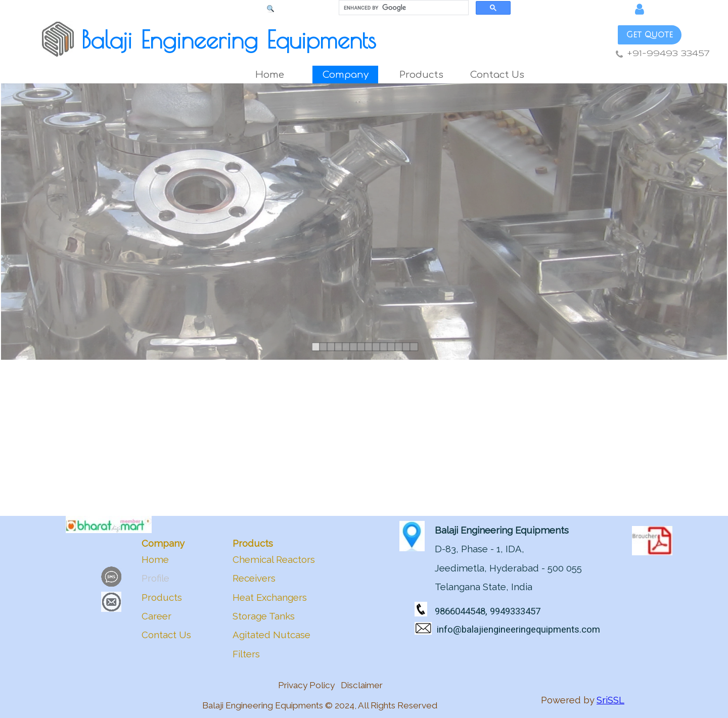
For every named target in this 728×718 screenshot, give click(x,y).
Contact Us (497, 75)
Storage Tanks (264, 616)
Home (270, 75)
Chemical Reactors (274, 559)
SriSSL (610, 700)
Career (156, 616)
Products (162, 597)
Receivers (254, 578)
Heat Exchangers (270, 597)
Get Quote (650, 35)
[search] (403, 8)
